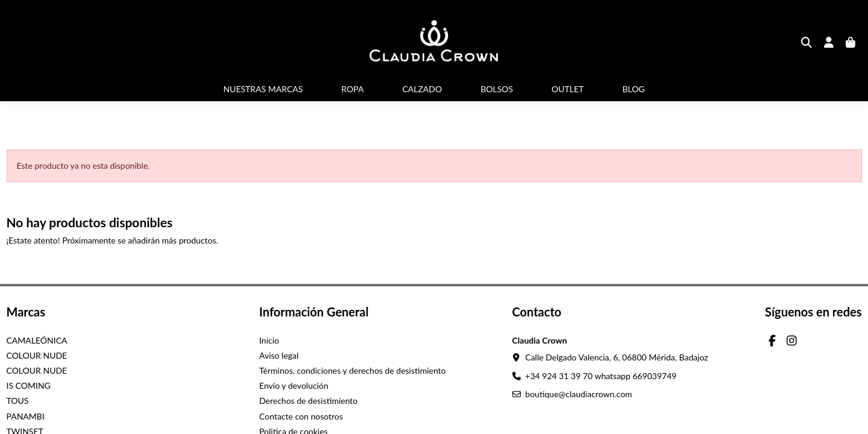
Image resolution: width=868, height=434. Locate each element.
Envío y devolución (294, 385)
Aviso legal (279, 355)
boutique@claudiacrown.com (578, 394)
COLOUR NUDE (37, 355)
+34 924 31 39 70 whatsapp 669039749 (601, 376)
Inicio (269, 340)
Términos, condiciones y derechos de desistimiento (353, 370)
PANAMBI (26, 416)
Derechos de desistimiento (308, 401)
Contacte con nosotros (301, 416)
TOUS (18, 401)
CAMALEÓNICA (37, 340)
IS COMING (29, 385)
